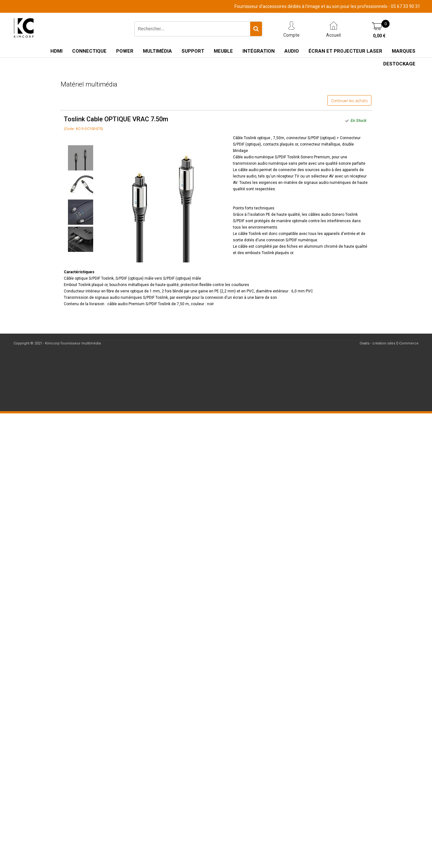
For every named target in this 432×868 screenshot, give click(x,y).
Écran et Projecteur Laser (345, 51)
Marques (404, 51)
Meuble (223, 51)
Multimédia (157, 51)
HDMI (56, 51)
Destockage (399, 64)
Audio (292, 51)
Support (193, 51)
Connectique (89, 51)
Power (125, 51)
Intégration (259, 51)
